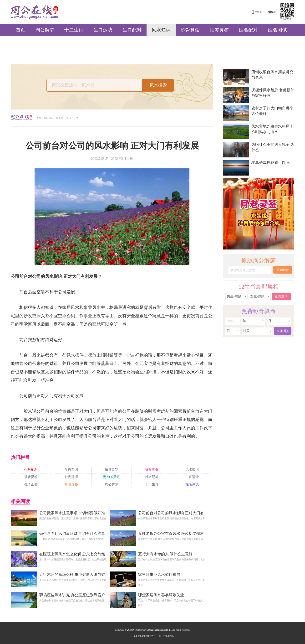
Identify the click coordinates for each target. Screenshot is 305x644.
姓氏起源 (71, 477)
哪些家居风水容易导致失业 (161, 595)
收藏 (273, 12)
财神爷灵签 (112, 477)
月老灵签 (71, 484)
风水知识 (161, 30)
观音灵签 (31, 477)
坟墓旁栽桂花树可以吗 (270, 163)
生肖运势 (103, 30)
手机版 (258, 12)
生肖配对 (132, 30)
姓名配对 (248, 30)
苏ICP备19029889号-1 (145, 636)
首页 (20, 30)
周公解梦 (45, 30)
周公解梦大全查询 (21, 118)
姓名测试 (277, 30)
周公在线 (34, 12)
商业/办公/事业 (63, 118)
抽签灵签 (219, 30)
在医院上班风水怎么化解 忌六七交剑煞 (72, 554)
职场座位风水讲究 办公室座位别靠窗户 (72, 595)
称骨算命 (190, 30)
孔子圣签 (31, 484)
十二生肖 (74, 30)
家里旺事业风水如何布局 (159, 574)
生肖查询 (71, 470)
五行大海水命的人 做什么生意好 (165, 554)
